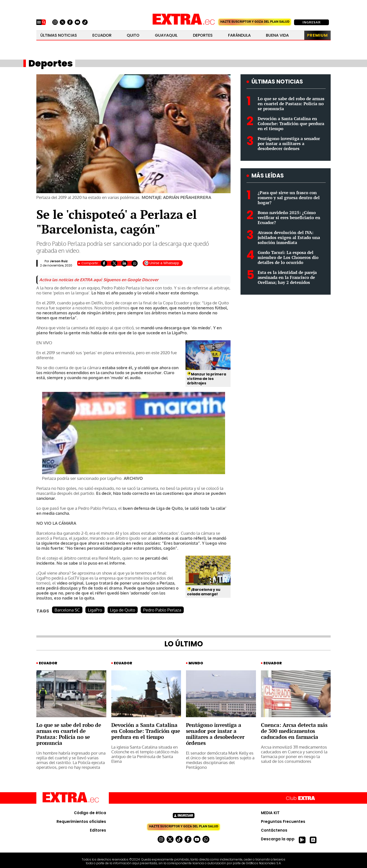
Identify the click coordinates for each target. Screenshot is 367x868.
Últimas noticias (59, 35)
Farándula (239, 35)
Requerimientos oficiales (81, 822)
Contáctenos (274, 830)
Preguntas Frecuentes (283, 822)
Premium (317, 35)
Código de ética (90, 813)
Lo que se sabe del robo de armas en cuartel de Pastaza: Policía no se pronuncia (291, 104)
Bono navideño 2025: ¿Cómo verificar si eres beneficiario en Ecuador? (289, 217)
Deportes (203, 35)
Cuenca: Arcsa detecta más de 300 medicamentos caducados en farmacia (294, 731)
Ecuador (102, 35)
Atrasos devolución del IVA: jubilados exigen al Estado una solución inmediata (289, 237)
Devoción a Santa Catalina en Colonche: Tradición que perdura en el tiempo (291, 124)
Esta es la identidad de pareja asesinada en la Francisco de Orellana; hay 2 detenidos (287, 277)
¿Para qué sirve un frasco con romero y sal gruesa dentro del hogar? (289, 198)
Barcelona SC (67, 610)
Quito (133, 35)
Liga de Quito (123, 610)
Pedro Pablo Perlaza (162, 610)
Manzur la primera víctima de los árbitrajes (207, 379)
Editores (98, 830)
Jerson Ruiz (59, 261)
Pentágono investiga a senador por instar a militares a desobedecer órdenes (289, 143)
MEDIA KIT (270, 813)
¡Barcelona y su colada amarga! (204, 592)
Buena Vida (277, 35)
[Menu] (39, 22)
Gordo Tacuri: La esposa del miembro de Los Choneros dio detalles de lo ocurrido (288, 257)
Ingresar (312, 22)
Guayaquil (166, 35)
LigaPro (95, 610)
